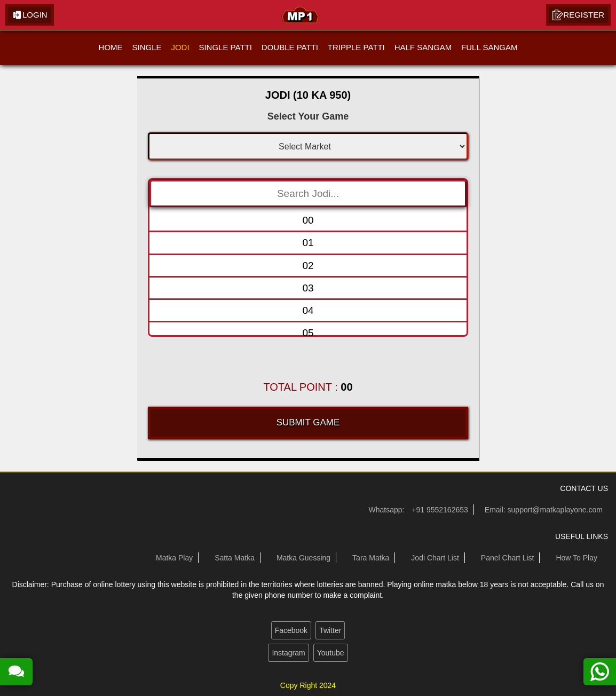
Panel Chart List (508, 558)
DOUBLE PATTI (290, 47)
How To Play (576, 558)
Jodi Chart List (435, 558)
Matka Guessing (303, 558)
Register (578, 15)
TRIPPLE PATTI (356, 47)
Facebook (291, 630)
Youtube (331, 653)
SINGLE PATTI (225, 47)
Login (30, 15)
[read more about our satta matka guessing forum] (16, 672)
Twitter (330, 630)
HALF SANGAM (423, 47)
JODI (180, 47)
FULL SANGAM (489, 47)
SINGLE (147, 47)
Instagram (288, 653)
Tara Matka (371, 558)
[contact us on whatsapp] (600, 672)
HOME (111, 47)
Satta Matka (235, 558)
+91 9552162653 (440, 510)
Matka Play (174, 558)
